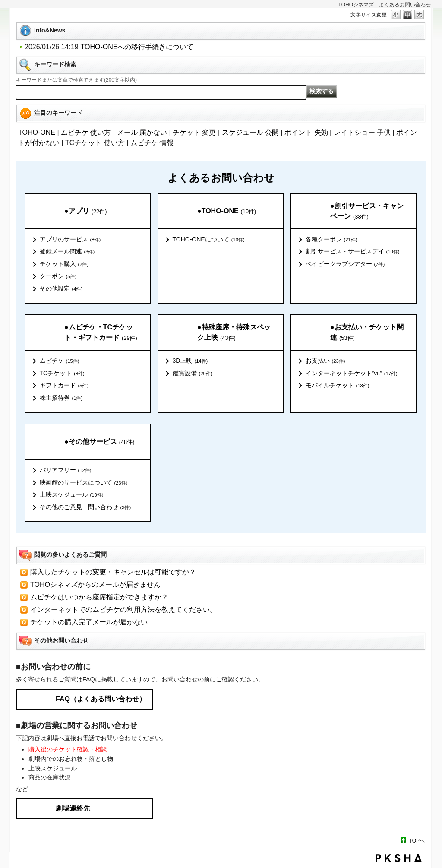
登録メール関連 (67, 252)
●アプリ (85, 211)
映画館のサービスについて (84, 483)
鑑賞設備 (193, 374)
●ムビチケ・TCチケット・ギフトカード (101, 333)
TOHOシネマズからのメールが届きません (95, 584)
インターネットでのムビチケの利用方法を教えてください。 (123, 610)
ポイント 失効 (306, 132)
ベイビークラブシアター (345, 264)
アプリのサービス (70, 240)
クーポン (58, 276)
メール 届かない (142, 132)
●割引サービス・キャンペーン (367, 211)
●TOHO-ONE (227, 211)
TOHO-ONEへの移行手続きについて (137, 47)
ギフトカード (64, 386)
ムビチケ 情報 (152, 143)
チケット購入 (64, 264)
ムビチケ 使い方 (86, 132)
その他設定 (61, 289)
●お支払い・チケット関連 (367, 333)
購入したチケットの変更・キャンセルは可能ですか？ (113, 572)
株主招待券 (61, 398)
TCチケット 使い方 (95, 143)
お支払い (325, 361)
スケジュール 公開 (250, 132)
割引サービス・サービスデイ (353, 252)
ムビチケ (60, 361)
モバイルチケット (338, 386)
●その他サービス (99, 442)
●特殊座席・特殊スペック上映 (234, 333)
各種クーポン (331, 240)
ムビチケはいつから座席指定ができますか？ (99, 597)
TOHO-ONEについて (209, 240)
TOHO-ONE (37, 132)
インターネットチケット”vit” (352, 374)
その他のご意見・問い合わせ (85, 507)
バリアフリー (66, 470)
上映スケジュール (72, 495)
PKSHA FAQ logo (399, 858)
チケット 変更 (194, 132)
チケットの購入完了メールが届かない (89, 622)
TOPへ (417, 841)
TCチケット (62, 374)
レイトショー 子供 (362, 132)
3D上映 (190, 361)
